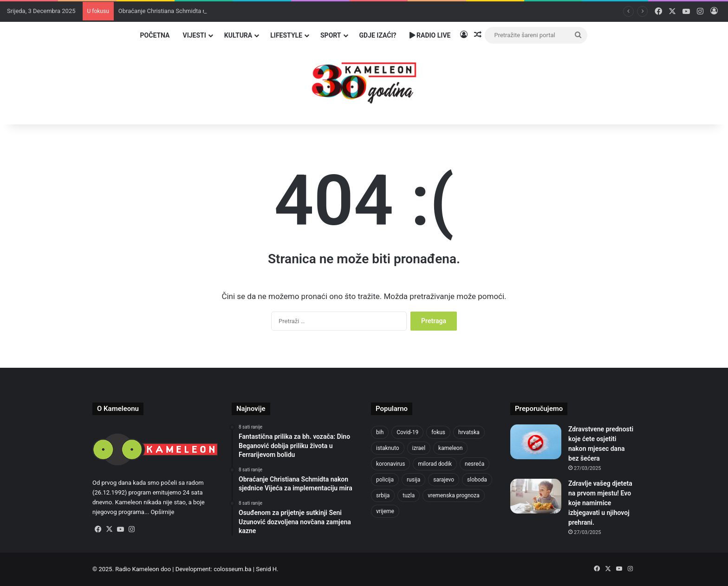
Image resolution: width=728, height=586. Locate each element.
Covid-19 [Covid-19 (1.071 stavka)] (407, 432)
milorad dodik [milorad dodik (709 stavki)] (435, 464)
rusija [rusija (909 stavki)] (413, 480)
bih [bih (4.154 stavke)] (380, 432)
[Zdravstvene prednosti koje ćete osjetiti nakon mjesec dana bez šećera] (536, 442)
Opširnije (162, 512)
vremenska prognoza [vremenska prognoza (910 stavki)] (454, 495)
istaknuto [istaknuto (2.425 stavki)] (388, 448)
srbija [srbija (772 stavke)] (383, 495)
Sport (331, 35)
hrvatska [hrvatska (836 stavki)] (469, 432)
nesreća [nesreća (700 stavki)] (474, 464)
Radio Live (430, 35)
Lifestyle (286, 35)
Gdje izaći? (378, 35)
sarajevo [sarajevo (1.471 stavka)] (444, 480)
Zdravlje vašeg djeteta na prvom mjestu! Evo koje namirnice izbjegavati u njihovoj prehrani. (600, 503)
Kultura (238, 35)
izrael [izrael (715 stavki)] (419, 448)
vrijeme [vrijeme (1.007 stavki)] (385, 511)
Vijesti (194, 35)
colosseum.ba (232, 569)
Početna (155, 35)
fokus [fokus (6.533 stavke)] (438, 432)
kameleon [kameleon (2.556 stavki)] (450, 448)
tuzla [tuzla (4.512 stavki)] (409, 495)
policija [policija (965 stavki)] (385, 480)
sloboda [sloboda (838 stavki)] (477, 480)
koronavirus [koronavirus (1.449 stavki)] (390, 464)
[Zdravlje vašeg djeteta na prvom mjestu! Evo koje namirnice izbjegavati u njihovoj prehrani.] (536, 496)
